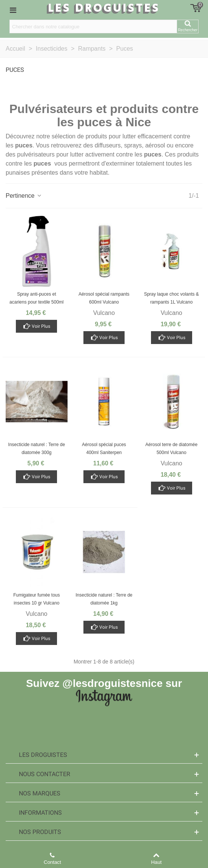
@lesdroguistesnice (112, 683)
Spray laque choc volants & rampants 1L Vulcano (171, 298)
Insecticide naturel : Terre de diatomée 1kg (104, 599)
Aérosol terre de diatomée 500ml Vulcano (171, 449)
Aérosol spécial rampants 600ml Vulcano (104, 298)
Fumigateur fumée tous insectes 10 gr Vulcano (36, 599)
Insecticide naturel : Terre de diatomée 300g (37, 449)
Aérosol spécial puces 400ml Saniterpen (104, 449)
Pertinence (24, 196)
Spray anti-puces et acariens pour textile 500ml (36, 298)
